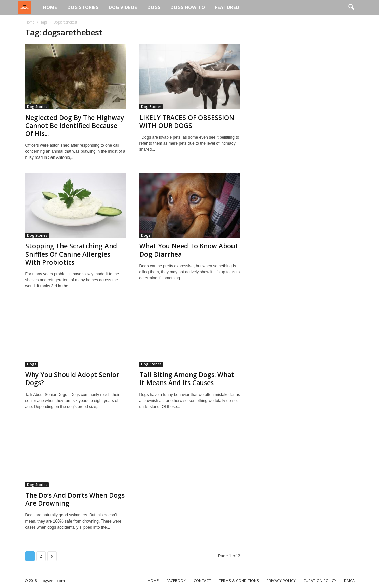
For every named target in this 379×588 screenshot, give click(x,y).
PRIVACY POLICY (281, 580)
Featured (227, 7)
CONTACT (202, 580)
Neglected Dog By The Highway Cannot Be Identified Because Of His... (75, 126)
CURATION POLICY (320, 580)
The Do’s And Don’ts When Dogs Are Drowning (75, 499)
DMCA (349, 580)
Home (50, 7)
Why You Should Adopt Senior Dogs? (72, 379)
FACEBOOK (176, 580)
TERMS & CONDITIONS (239, 580)
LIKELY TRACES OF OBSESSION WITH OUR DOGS (187, 122)
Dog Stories (83, 7)
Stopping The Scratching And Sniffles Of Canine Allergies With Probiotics (71, 254)
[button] (351, 7)
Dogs (154, 7)
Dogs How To (188, 7)
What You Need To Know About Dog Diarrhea (189, 250)
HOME (153, 580)
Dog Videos (123, 7)
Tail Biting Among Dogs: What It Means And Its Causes (187, 379)
